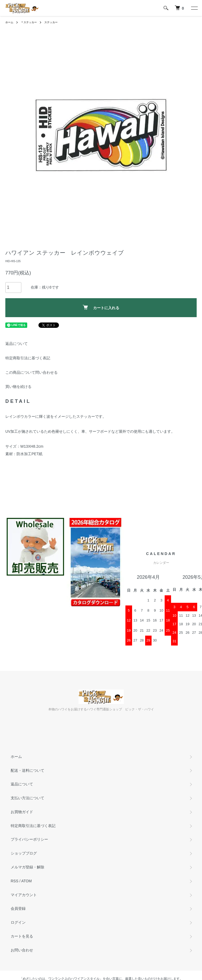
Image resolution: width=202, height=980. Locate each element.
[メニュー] (194, 8)
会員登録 (18, 908)
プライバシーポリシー (29, 839)
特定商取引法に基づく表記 (28, 358)
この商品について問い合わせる (31, 372)
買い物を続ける (18, 387)
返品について (17, 344)
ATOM (27, 881)
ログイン (18, 922)
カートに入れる (101, 307)
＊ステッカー (29, 22)
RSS (15, 881)
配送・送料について (27, 770)
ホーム (9, 22)
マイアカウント (24, 895)
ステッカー (51, 22)
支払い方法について (27, 798)
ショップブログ (24, 853)
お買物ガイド (22, 812)
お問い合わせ (22, 950)
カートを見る (22, 936)
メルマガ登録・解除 (27, 867)
